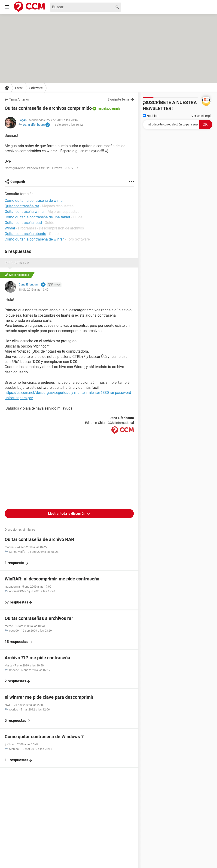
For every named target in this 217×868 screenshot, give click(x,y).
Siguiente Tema (119, 99)
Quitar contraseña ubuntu (25, 234)
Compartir (18, 182)
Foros (19, 88)
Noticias (151, 116)
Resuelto (102, 109)
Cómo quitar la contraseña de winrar (34, 239)
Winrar (10, 228)
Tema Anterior (19, 99)
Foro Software (78, 239)
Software (36, 88)
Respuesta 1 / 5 (17, 263)
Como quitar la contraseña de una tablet (37, 217)
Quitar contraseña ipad (23, 223)
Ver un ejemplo (202, 116)
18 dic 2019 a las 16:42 (68, 125)
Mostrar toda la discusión (67, 514)
